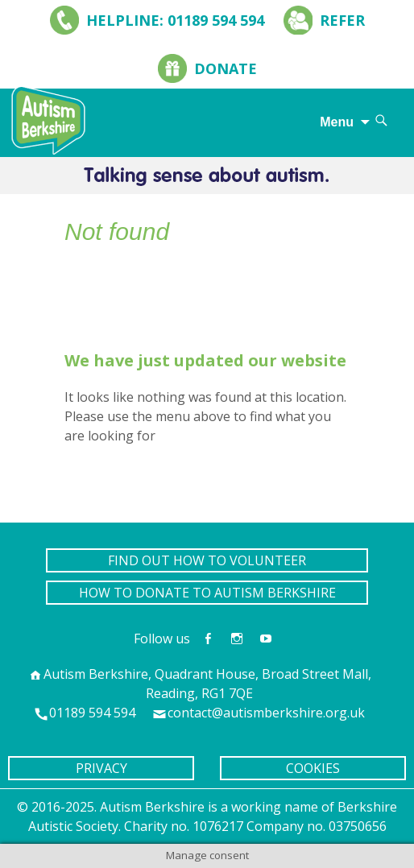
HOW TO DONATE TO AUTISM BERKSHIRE (207, 593)
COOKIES (313, 768)
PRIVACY (101, 768)
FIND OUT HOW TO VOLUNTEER (207, 560)
